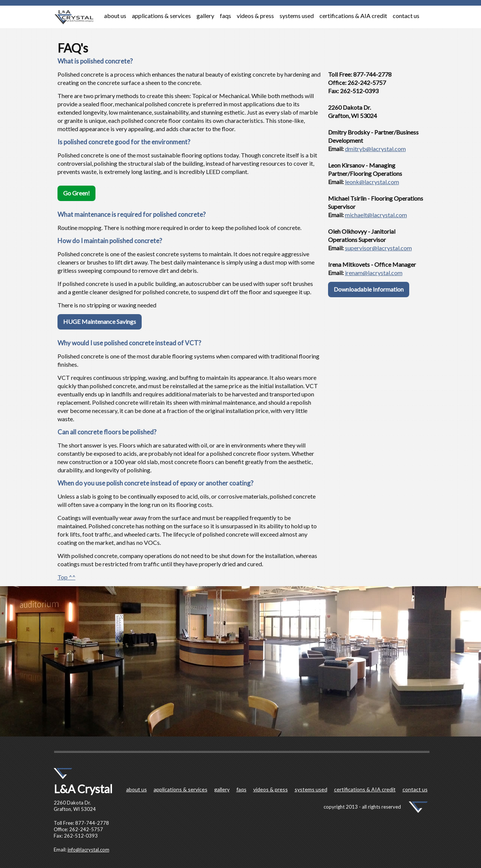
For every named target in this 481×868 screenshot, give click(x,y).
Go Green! (76, 193)
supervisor (358, 248)
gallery (205, 16)
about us (115, 16)
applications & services (161, 16)
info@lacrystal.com (88, 850)
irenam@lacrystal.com (374, 273)
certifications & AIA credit (353, 16)
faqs (225, 16)
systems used (297, 16)
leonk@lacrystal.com (372, 182)
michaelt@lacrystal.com (376, 215)
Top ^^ (67, 577)
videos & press (255, 16)
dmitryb (355, 149)
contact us (406, 16)
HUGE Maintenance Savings (100, 321)
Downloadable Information (369, 289)
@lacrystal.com (386, 149)
